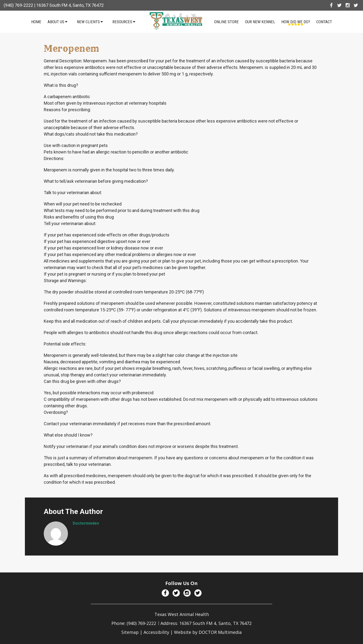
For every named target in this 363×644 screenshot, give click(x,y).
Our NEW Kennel (260, 22)
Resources (122, 22)
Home (36, 22)
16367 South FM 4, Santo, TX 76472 (70, 5)
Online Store (226, 22)
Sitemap (130, 632)
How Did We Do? (296, 22)
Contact (324, 22)
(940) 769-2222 (18, 5)
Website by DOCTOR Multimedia (208, 632)
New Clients (88, 22)
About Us (56, 22)
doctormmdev (86, 523)
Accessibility (156, 632)
